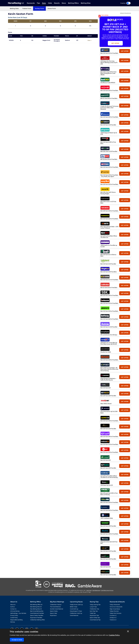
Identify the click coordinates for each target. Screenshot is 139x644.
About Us (13, 605)
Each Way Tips (94, 611)
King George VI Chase (76, 611)
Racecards (31, 3)
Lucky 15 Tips (93, 607)
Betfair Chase (74, 607)
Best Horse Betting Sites (37, 611)
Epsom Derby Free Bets (37, 615)
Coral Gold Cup (74, 609)
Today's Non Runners (116, 613)
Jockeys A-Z (113, 618)
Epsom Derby (54, 611)
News (64, 3)
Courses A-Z (113, 615)
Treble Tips (93, 613)
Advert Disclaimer (126, 13)
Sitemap (13, 622)
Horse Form (52, 8)
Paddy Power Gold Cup (76, 605)
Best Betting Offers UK (36, 605)
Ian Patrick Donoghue (57, 40)
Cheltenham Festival (56, 605)
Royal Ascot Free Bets (36, 618)
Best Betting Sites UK (36, 607)
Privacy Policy (14, 615)
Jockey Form (39, 8)
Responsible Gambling (16, 620)
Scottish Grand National (57, 609)
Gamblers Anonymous (107, 590)
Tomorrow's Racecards (116, 607)
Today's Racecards (115, 605)
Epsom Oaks (54, 613)
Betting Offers (73, 3)
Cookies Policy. (114, 635)
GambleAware (96, 590)
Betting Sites (86, 3)
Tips (38, 3)
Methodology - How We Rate (18, 613)
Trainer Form (27, 8)
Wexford (67, 40)
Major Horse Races (115, 609)
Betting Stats (14, 8)
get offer (125, 51)
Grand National (74, 615)
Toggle (128, 3)
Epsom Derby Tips (95, 618)
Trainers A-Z (113, 620)
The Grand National (55, 607)
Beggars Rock (46, 40)
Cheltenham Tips (94, 609)
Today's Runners (114, 611)
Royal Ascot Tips (94, 615)
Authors (13, 607)
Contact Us (13, 609)
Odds (50, 3)
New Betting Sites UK (36, 609)
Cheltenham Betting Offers (38, 620)
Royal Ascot (53, 615)
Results (57, 3)
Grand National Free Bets (37, 613)
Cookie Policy (14, 618)
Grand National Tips (95, 620)
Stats (44, 3)
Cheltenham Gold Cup (76, 613)
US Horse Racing (15, 611)
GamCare (89, 590)
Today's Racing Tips (95, 605)
